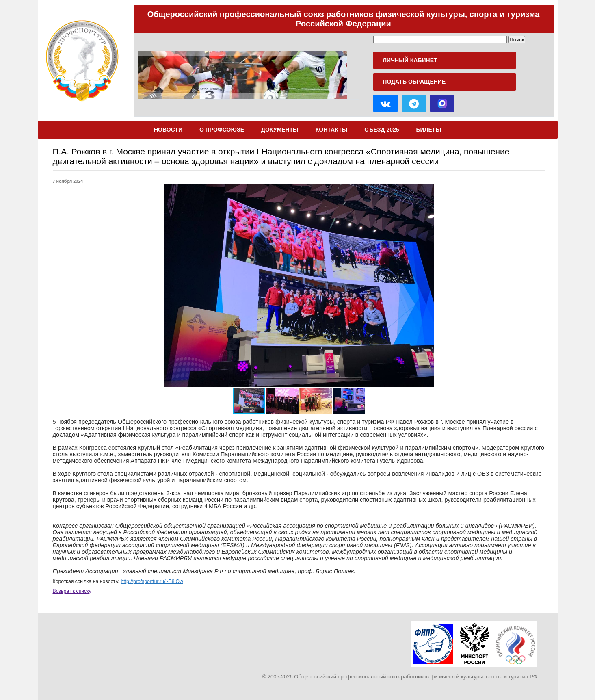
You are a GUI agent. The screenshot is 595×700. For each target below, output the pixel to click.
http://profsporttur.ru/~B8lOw (152, 581)
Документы (280, 130)
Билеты (429, 130)
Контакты (331, 130)
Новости (168, 130)
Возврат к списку (72, 591)
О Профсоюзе (222, 130)
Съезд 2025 (382, 130)
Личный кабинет (410, 60)
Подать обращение (414, 82)
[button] (495, 285)
